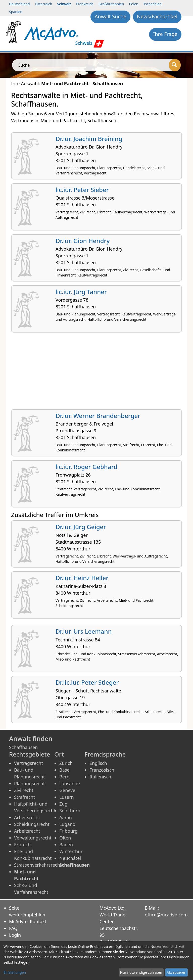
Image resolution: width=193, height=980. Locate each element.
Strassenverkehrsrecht (38, 865)
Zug (63, 804)
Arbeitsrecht (27, 817)
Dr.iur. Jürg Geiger (81, 527)
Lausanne (70, 783)
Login (15, 935)
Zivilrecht (24, 790)
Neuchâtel (70, 858)
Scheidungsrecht (32, 824)
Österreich (44, 4)
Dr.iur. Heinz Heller (82, 578)
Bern (64, 777)
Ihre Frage (165, 34)
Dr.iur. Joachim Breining (89, 139)
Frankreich (85, 4)
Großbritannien (111, 4)
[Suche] (175, 65)
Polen (134, 4)
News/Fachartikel (157, 16)
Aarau (66, 817)
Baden (66, 845)
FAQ (13, 928)
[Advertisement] (96, 373)
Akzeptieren (176, 972)
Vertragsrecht (29, 763)
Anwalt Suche (110, 16)
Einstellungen (15, 972)
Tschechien (153, 4)
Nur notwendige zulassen (141, 972)
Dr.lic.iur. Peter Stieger (87, 682)
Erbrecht (23, 845)
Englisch (98, 763)
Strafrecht (25, 797)
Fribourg (68, 831)
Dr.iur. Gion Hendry (83, 241)
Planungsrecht (29, 783)
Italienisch (100, 777)
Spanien (16, 12)
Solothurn (70, 811)
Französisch (102, 770)
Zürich (66, 763)
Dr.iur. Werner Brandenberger (98, 416)
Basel (65, 770)
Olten (65, 838)
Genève (67, 790)
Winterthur (71, 851)
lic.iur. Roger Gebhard (86, 467)
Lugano (67, 824)
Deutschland (19, 4)
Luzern (67, 797)
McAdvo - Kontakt (28, 921)
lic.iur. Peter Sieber (82, 190)
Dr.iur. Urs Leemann (84, 631)
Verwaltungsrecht (33, 838)
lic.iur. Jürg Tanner (81, 292)
